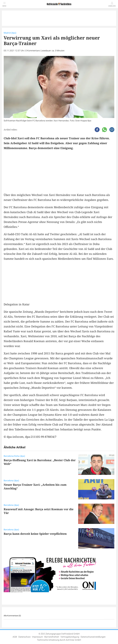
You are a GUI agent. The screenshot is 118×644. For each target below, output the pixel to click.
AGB (15, 637)
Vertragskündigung (70, 637)
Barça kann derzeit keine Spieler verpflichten (35, 534)
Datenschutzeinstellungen (93, 637)
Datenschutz (25, 637)
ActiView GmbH (73, 640)
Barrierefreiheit (52, 637)
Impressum (37, 637)
